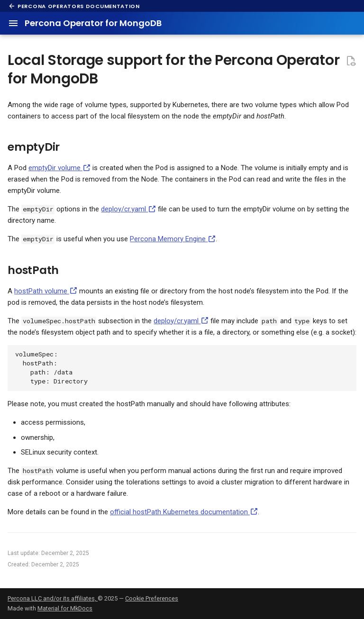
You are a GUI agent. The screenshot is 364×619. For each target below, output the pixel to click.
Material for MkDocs (65, 608)
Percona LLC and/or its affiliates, (53, 598)
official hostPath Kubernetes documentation (184, 512)
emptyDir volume (59, 168)
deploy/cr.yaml (128, 209)
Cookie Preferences (152, 598)
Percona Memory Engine (173, 239)
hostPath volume (46, 291)
